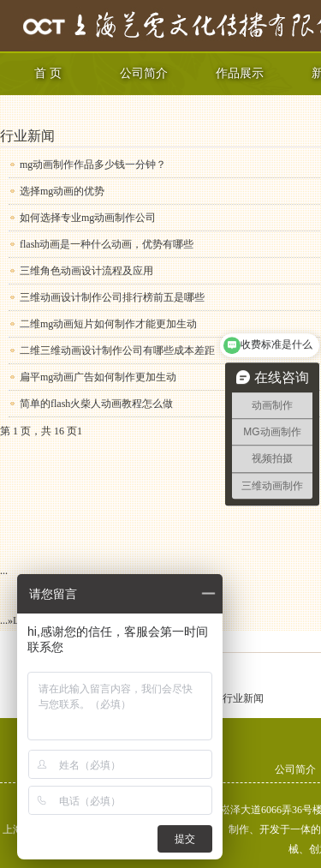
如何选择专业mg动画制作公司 (88, 218)
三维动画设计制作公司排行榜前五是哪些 (112, 297)
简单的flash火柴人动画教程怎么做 (96, 404)
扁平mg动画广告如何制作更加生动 (98, 377)
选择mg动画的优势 (62, 191)
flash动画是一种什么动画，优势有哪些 (107, 244)
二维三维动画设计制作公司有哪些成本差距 (117, 350)
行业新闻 (27, 136)
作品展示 (240, 73)
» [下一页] (10, 620)
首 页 (48, 73)
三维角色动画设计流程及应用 (86, 271)
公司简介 (144, 73)
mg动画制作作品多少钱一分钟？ (93, 165)
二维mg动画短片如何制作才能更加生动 (108, 324)
